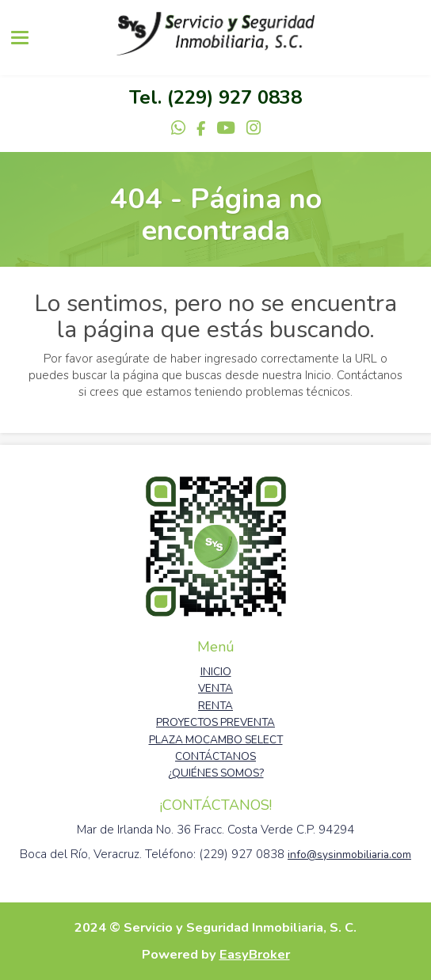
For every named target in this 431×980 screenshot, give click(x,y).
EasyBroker (255, 954)
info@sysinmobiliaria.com (349, 855)
